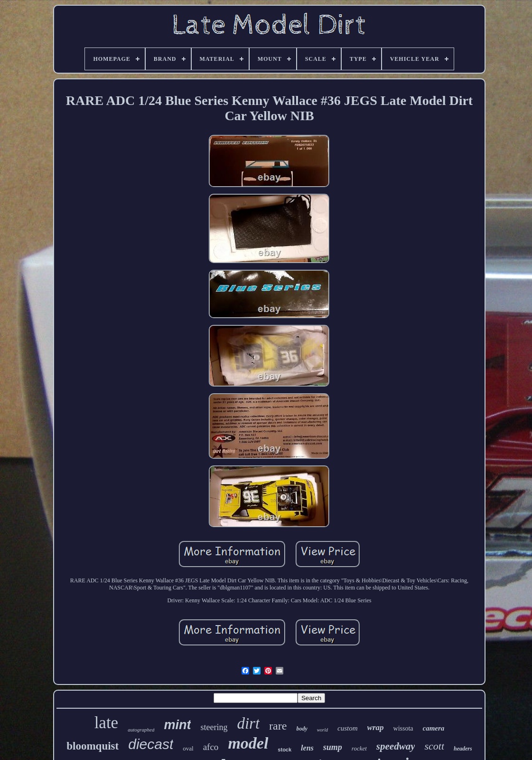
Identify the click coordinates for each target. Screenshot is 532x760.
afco (211, 747)
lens (307, 748)
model (248, 743)
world (322, 730)
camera (434, 728)
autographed (141, 730)
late (107, 723)
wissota (403, 728)
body (302, 729)
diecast (151, 744)
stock (285, 750)
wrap (376, 727)
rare (278, 726)
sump (333, 747)
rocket (359, 748)
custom (348, 728)
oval (188, 748)
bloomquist (93, 746)
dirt (248, 723)
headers (463, 749)
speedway (396, 746)
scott (434, 746)
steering (214, 727)
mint (177, 725)
